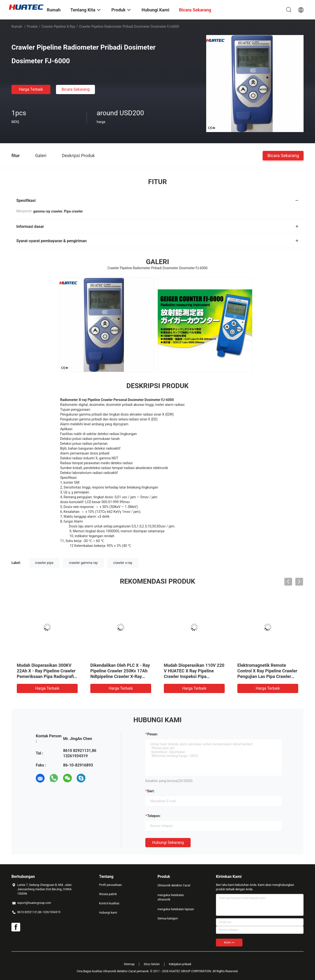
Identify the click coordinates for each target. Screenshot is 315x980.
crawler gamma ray (83, 563)
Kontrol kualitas (109, 903)
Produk (32, 27)
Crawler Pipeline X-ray (58, 27)
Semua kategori (168, 918)
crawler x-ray (123, 563)
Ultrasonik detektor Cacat (174, 885)
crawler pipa (44, 563)
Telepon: (154, 816)
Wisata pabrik (108, 894)
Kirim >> (229, 943)
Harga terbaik (31, 89)
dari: (151, 791)
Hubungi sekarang (168, 842)
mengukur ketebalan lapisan (176, 909)
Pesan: (153, 734)
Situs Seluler (152, 964)
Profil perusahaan (111, 885)
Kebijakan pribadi (180, 964)
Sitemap (129, 964)
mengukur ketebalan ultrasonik (171, 897)
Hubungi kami (108, 913)
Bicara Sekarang (76, 89)
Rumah (17, 27)
